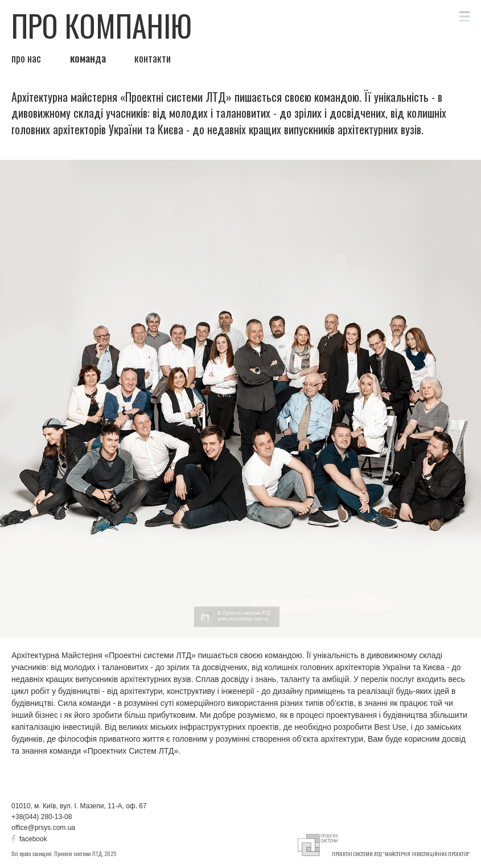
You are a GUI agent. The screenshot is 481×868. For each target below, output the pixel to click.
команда (88, 58)
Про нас (26, 58)
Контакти (153, 58)
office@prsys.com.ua (43, 828)
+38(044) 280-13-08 (42, 817)
